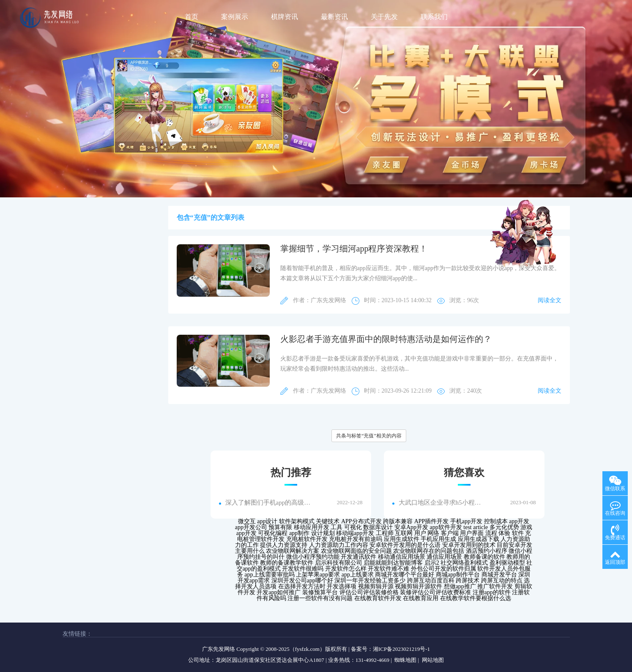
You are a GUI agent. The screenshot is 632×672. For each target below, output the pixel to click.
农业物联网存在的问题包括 (429, 551)
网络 (433, 533)
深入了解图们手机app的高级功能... (268, 503)
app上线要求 (358, 575)
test (467, 527)
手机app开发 (466, 521)
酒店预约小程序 (487, 551)
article (480, 527)
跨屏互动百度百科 (431, 580)
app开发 (519, 521)
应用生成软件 (402, 539)
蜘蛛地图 (405, 660)
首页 (192, 17)
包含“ (185, 217)
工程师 (385, 533)
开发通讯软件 (358, 557)
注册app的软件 (492, 592)
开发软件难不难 (389, 569)
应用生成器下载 (479, 539)
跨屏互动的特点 (502, 580)
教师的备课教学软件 (287, 563)
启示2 (432, 563)
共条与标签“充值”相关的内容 (369, 436)
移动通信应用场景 (402, 557)
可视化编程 (273, 533)
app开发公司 (251, 527)
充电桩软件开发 (307, 539)
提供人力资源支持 (284, 545)
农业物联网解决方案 (293, 551)
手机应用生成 (438, 539)
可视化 (353, 527)
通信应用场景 (444, 557)
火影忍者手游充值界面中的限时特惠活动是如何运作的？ (386, 339)
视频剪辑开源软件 (419, 586)
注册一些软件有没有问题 (320, 598)
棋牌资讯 (285, 17)
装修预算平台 (320, 592)
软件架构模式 (297, 521)
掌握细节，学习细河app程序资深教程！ (354, 249)
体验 (504, 533)
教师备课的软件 (484, 557)
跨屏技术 (468, 580)
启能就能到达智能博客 (393, 563)
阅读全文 (550, 300)
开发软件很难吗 (303, 569)
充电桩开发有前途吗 (356, 539)
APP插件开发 (432, 521)
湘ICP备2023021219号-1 (401, 649)
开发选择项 (342, 586)
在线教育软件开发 (378, 598)
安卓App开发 (411, 527)
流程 (491, 533)
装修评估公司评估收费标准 (435, 592)
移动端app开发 (355, 533)
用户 (420, 533)
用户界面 (472, 533)
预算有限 (280, 527)
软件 (518, 533)
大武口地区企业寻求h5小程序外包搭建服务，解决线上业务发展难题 (442, 503)
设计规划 (323, 533)
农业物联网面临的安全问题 (356, 551)
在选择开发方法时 (302, 586)
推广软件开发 (495, 586)
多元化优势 (504, 527)
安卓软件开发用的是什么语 (405, 545)
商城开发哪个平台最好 (405, 575)
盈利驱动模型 (507, 563)
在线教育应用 (421, 598)
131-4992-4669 (372, 660)
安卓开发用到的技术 (469, 545)
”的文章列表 (226, 217)
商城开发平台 (499, 575)
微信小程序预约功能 (313, 557)
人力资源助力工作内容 (339, 545)
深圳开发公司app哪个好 (302, 580)
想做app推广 (460, 586)
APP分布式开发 (361, 521)
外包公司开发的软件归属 (443, 569)
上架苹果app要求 (318, 575)
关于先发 (384, 17)
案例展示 (235, 17)
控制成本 (496, 521)
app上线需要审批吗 (269, 575)
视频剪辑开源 (376, 586)
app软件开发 (446, 527)
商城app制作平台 (458, 575)
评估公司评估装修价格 (369, 592)
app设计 (267, 521)
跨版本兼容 (398, 521)
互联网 (404, 533)
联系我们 (434, 17)
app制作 (299, 533)
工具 (337, 527)
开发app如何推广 (279, 592)
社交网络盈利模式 (464, 563)
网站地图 (433, 660)
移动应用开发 (312, 527)
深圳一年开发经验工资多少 (370, 580)
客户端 (450, 533)
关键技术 (328, 521)
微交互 (247, 521)
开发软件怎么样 (346, 569)
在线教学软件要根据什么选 (476, 598)
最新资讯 (334, 17)
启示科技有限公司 (339, 563)
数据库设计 (378, 527)
